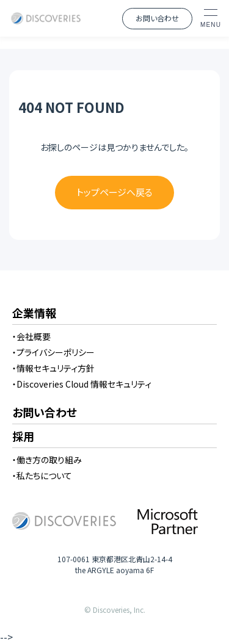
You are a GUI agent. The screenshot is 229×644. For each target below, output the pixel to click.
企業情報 (34, 314)
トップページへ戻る (114, 192)
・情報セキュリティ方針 (53, 368)
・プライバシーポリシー (53, 352)
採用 (23, 437)
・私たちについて (42, 476)
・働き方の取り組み (47, 460)
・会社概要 (31, 336)
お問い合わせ (157, 18)
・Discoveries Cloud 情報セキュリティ (82, 384)
